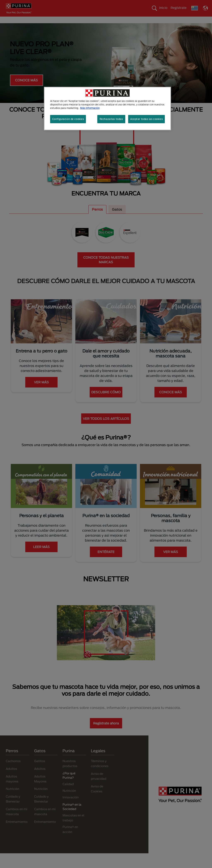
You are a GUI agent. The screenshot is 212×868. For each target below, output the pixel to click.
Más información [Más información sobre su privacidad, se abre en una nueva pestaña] (90, 108)
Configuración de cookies (68, 119)
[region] (107, 109)
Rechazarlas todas (111, 119)
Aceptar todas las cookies (146, 119)
